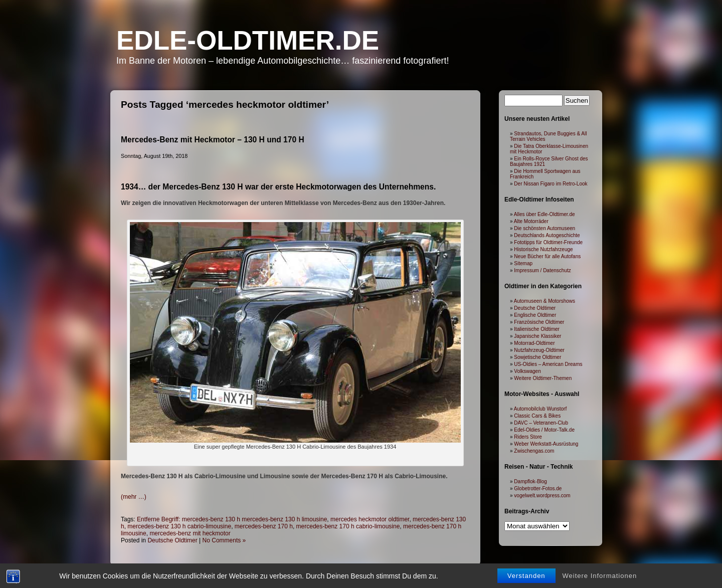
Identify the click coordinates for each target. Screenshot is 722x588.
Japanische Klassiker (537, 336)
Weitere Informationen (600, 577)
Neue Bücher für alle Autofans (547, 256)
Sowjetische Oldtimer (537, 357)
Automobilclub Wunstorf (540, 409)
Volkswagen (527, 371)
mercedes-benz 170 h (264, 526)
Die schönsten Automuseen (545, 228)
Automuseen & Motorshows (545, 301)
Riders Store (528, 437)
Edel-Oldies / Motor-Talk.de (544, 430)
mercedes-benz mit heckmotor (190, 533)
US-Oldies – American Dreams (548, 364)
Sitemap (523, 263)
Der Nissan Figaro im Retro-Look (551, 184)
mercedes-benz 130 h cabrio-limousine (179, 526)
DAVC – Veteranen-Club (541, 423)
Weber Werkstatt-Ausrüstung (546, 444)
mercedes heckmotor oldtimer (370, 519)
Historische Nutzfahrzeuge (543, 249)
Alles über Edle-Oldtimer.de (545, 214)
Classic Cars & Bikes (537, 416)
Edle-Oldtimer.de (248, 40)
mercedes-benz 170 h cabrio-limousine (348, 526)
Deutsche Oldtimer (172, 540)
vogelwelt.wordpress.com (542, 496)
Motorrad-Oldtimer (534, 343)
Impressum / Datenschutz (542, 270)
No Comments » (224, 540)
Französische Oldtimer (539, 322)
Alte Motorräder (531, 221)
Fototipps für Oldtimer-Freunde (548, 242)
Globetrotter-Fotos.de (538, 488)
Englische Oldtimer (535, 315)
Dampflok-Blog (530, 481)
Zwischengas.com (534, 451)
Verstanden (526, 577)
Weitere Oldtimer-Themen (543, 378)
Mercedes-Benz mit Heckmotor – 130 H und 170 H (213, 140)
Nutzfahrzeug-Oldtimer (539, 350)
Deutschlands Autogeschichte (547, 235)
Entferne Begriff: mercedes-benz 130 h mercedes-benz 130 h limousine (232, 519)
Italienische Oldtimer (537, 329)
